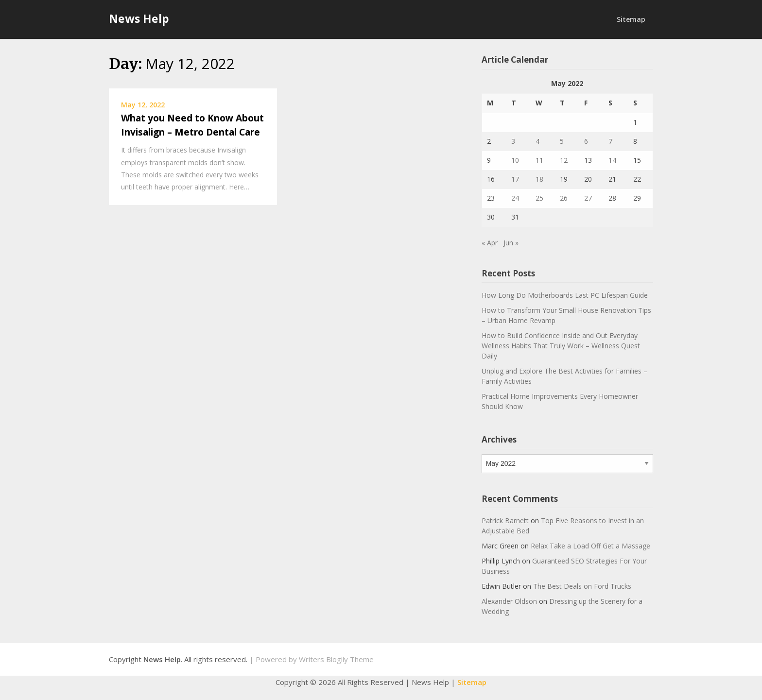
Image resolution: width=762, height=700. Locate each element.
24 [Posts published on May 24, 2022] (515, 198)
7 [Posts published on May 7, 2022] (610, 141)
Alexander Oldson (509, 601)
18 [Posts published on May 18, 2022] (539, 179)
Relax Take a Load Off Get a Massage (590, 546)
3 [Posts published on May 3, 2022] (513, 141)
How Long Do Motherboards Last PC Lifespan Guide (565, 295)
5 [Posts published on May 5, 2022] (562, 141)
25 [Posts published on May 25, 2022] (539, 198)
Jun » (511, 243)
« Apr (490, 243)
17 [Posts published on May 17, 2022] (515, 179)
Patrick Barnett (505, 521)
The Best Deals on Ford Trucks (582, 586)
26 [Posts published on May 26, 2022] (564, 198)
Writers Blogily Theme (336, 659)
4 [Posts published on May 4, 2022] (537, 141)
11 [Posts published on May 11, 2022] (539, 160)
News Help (139, 18)
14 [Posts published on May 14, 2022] (612, 160)
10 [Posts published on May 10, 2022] (515, 160)
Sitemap (631, 19)
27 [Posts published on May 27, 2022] (588, 198)
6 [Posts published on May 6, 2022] (586, 141)
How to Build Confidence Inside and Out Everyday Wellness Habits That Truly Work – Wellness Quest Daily (561, 346)
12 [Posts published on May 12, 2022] (564, 160)
